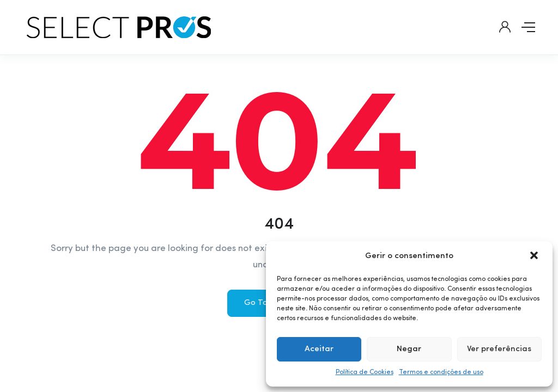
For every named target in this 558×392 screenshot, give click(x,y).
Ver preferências (499, 349)
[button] (535, 256)
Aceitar (319, 349)
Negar (409, 349)
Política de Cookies (365, 372)
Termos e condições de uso (441, 372)
